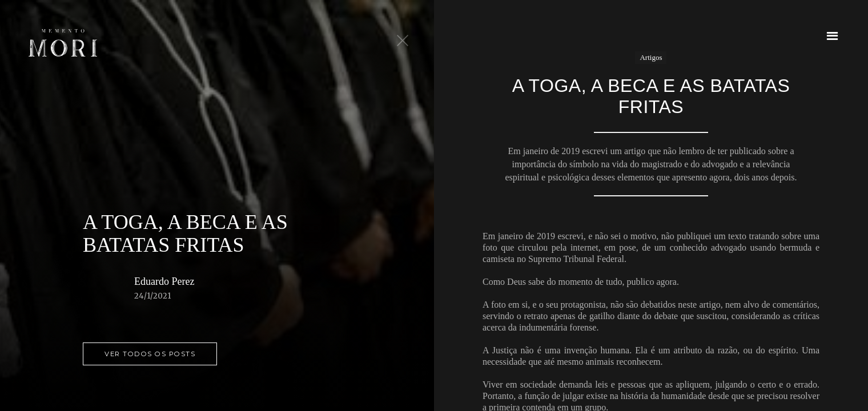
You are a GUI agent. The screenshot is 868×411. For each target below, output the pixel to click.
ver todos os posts (150, 354)
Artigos (651, 57)
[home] (63, 43)
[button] (832, 36)
